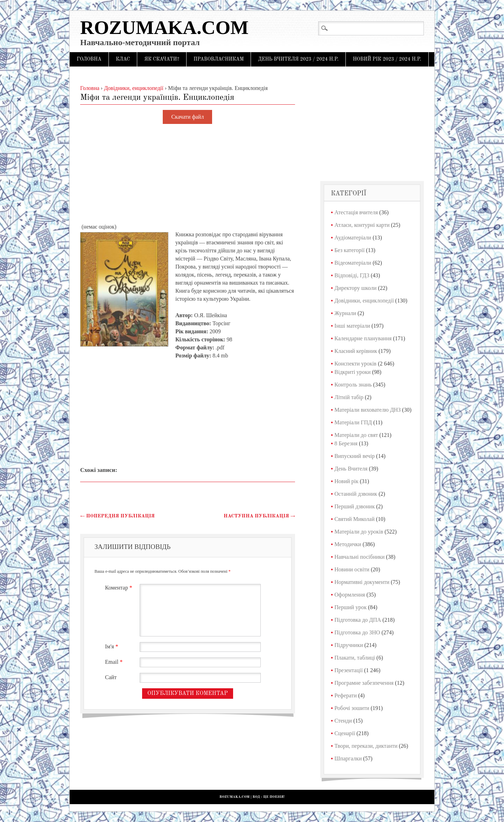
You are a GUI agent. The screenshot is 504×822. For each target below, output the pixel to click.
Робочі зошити (352, 708)
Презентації (349, 670)
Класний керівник (356, 351)
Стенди (343, 721)
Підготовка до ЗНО (357, 632)
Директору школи (356, 288)
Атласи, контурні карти (362, 225)
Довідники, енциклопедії (364, 301)
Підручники (349, 645)
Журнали (345, 313)
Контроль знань (353, 385)
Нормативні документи (362, 582)
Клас (123, 59)
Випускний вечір (355, 456)
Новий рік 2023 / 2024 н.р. (387, 59)
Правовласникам (219, 59)
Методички (348, 544)
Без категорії (350, 250)
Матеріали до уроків (359, 532)
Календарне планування (363, 338)
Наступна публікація (259, 516)
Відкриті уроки (353, 372)
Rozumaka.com (164, 27)
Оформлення (350, 595)
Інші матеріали (352, 326)
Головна (89, 59)
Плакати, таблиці (355, 658)
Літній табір (349, 397)
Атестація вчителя (356, 212)
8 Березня (346, 443)
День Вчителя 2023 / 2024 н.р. (298, 59)
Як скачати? (162, 59)
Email (115, 662)
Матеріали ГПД (353, 422)
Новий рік (346, 481)
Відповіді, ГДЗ (352, 275)
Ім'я (113, 646)
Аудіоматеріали (353, 238)
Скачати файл (187, 117)
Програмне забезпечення (364, 683)
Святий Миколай (355, 519)
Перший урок (351, 607)
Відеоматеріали (353, 263)
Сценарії (345, 733)
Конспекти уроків (356, 364)
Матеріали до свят (356, 435)
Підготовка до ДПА (358, 620)
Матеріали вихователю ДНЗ (368, 410)
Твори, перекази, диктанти (366, 746)
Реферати (346, 695)
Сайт (111, 677)
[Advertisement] (188, 174)
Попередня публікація (117, 516)
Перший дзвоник (355, 506)
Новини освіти (352, 569)
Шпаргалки (348, 758)
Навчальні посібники (360, 557)
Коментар (120, 588)
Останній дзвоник (356, 494)
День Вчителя (351, 469)
